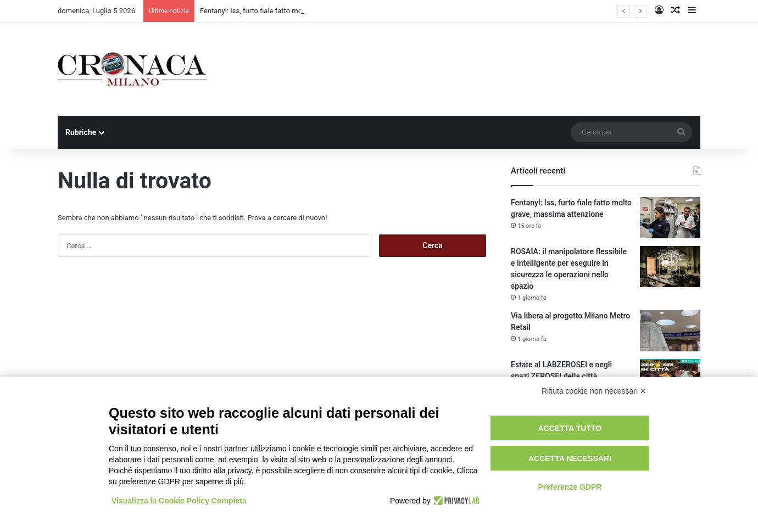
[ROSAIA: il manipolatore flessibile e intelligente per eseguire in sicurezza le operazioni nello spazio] (670, 267)
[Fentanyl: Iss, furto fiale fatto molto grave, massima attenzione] (670, 218)
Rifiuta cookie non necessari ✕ (594, 391)
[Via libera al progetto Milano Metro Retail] (670, 331)
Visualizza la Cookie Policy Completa (179, 501)
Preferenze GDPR (570, 487)
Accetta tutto (570, 428)
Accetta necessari (570, 458)
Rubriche (81, 132)
